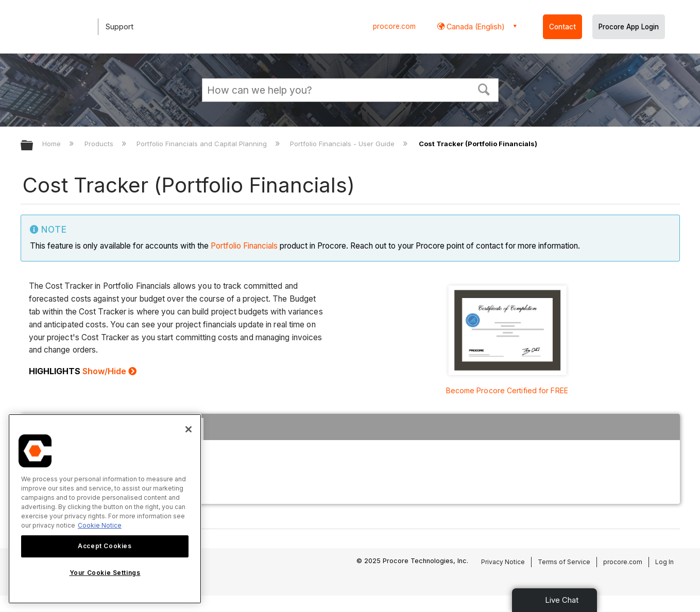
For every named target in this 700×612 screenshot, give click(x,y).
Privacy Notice (503, 562)
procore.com (394, 26)
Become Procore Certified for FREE (507, 390)
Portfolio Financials (244, 246)
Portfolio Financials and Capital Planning (203, 144)
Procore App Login (629, 27)
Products (100, 144)
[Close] (189, 429)
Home (53, 144)
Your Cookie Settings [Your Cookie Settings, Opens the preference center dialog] (105, 573)
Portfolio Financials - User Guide (343, 144)
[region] (105, 509)
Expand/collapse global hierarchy (33, 146)
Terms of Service (564, 562)
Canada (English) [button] (475, 27)
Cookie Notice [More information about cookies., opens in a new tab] (100, 525)
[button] (484, 89)
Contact (562, 27)
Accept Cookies (105, 546)
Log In (664, 562)
